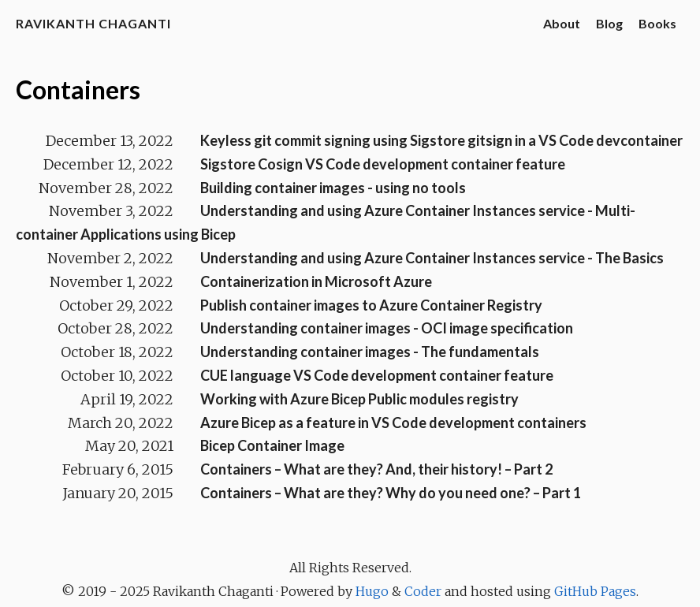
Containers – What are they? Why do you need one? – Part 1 (391, 493)
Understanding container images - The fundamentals (370, 352)
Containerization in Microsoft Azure (316, 281)
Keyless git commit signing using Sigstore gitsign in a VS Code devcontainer (441, 140)
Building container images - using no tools (333, 188)
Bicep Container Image (272, 445)
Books (657, 23)
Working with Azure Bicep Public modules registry (359, 399)
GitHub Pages (595, 591)
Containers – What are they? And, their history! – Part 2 (376, 469)
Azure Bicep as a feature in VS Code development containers (393, 423)
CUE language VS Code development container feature (377, 375)
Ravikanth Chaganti (93, 23)
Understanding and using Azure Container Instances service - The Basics (432, 258)
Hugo (372, 591)
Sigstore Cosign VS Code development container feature (383, 164)
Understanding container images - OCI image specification (387, 328)
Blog (609, 23)
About (562, 23)
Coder (423, 591)
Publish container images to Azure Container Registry (371, 305)
